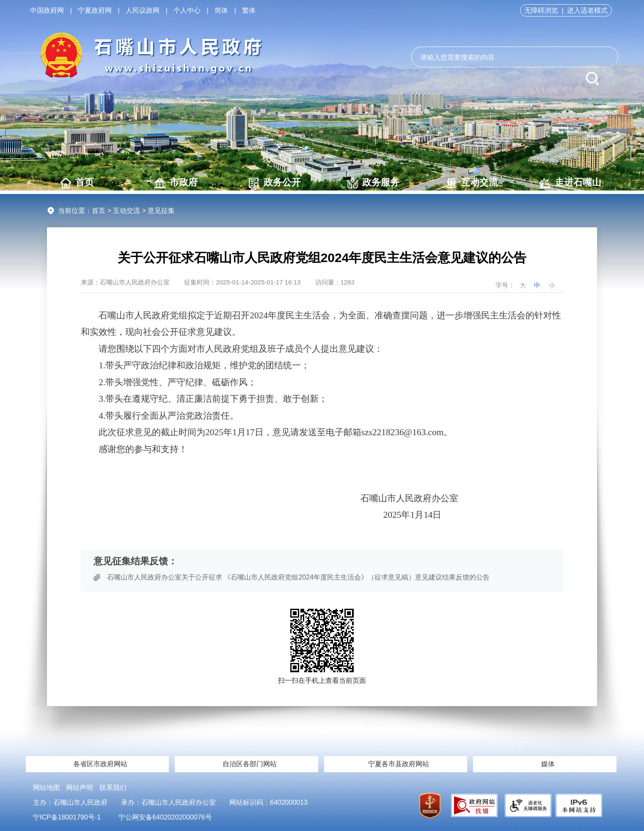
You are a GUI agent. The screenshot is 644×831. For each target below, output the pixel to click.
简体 (221, 10)
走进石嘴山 (571, 183)
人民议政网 (143, 10)
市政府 (176, 183)
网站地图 (47, 788)
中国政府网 (47, 10)
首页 (77, 183)
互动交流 (472, 183)
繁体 (249, 10)
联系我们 (113, 788)
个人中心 (187, 10)
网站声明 (80, 788)
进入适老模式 (587, 10)
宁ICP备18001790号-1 (67, 817)
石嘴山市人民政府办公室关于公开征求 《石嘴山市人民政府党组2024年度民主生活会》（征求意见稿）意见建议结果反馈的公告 (298, 577)
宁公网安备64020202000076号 (165, 817)
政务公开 (275, 183)
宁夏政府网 (95, 10)
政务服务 (373, 183)
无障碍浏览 (541, 10)
